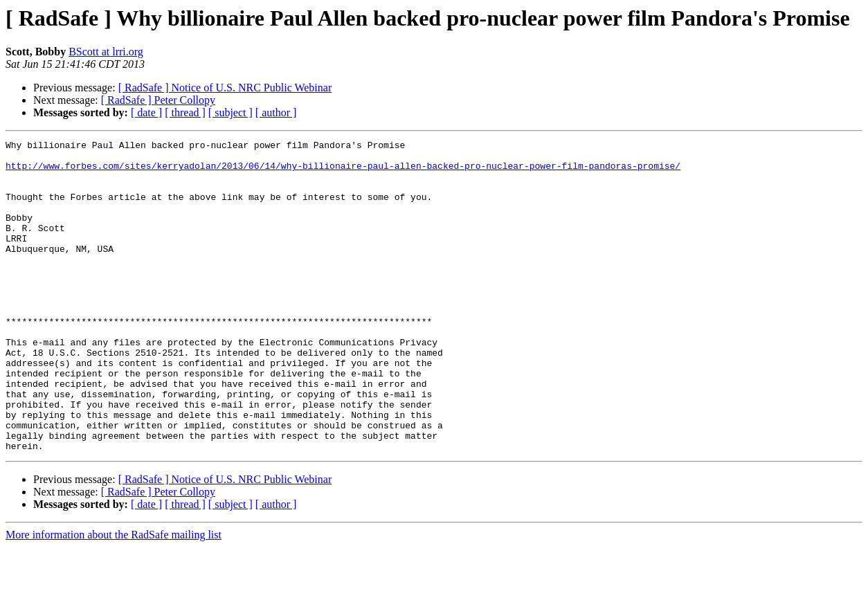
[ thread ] (185, 112)
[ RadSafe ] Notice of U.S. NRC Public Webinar (225, 88)
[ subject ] (230, 112)
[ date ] (146, 112)
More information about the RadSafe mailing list (114, 597)
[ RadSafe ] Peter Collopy (158, 100)
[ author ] (276, 112)
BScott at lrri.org (106, 52)
